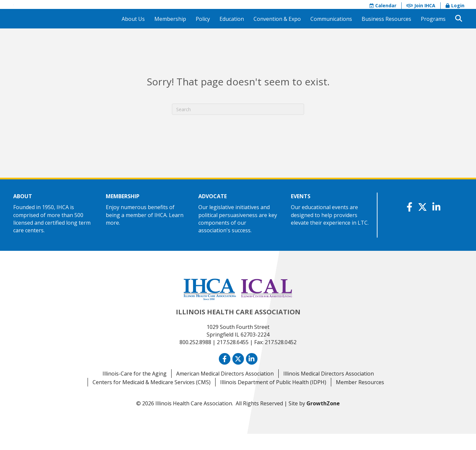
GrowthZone (323, 420)
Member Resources (360, 398)
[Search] (238, 126)
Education (232, 35)
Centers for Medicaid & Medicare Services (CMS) (152, 398)
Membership (170, 35)
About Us (133, 35)
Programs (433, 35)
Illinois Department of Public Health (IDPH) (273, 398)
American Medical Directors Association (225, 390)
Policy (203, 35)
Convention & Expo (277, 35)
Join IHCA (421, 14)
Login (455, 14)
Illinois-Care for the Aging (135, 390)
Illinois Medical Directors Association (329, 390)
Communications (331, 35)
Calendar (383, 14)
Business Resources (386, 35)
